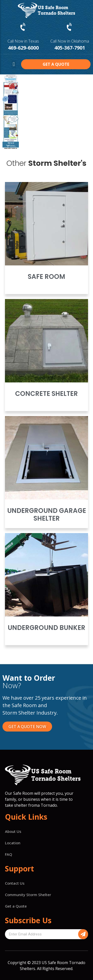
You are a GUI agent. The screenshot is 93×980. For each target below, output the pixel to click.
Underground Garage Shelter (47, 515)
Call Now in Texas (23, 41)
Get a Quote (16, 906)
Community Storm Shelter (28, 895)
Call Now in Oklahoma (70, 41)
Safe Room (46, 277)
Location (13, 843)
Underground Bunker (46, 628)
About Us (13, 831)
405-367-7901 (70, 48)
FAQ (9, 854)
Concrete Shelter (46, 394)
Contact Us (15, 883)
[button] (14, 64)
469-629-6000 (23, 48)
